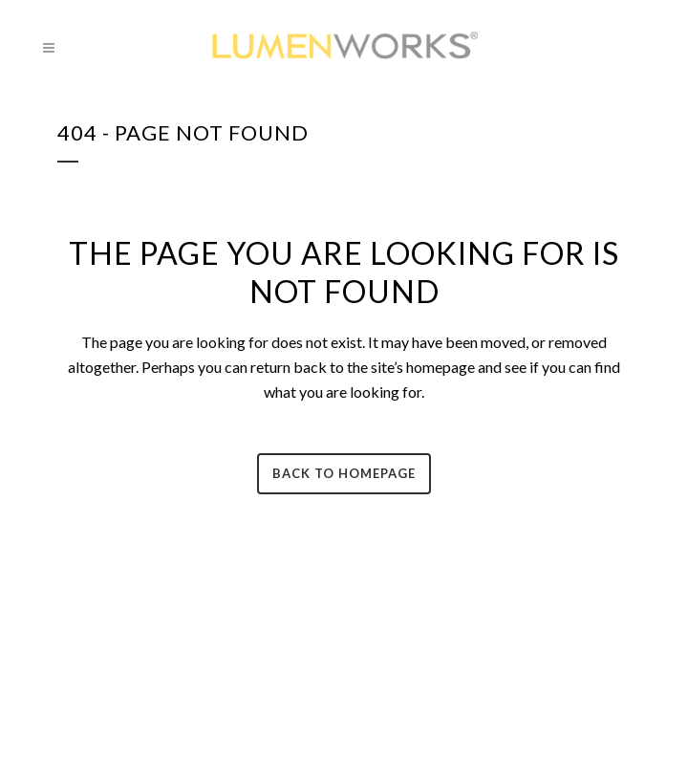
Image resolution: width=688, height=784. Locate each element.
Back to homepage (344, 473)
